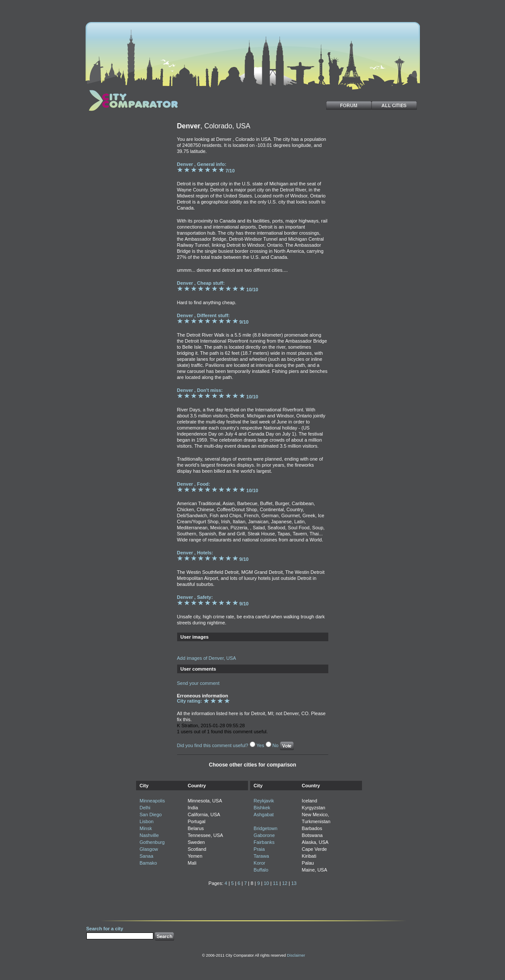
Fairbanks (264, 842)
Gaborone (264, 835)
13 (294, 883)
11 (276, 883)
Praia (259, 849)
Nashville (149, 835)
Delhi (145, 808)
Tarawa (261, 856)
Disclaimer (296, 955)
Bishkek (262, 808)
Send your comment (198, 683)
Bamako (148, 863)
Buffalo (261, 870)
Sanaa (146, 856)
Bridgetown (265, 828)
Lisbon (146, 821)
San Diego (151, 815)
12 (285, 883)
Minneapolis (152, 801)
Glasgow (149, 849)
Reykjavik (264, 801)
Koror (259, 863)
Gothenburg (152, 842)
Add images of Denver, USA (207, 658)
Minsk (146, 828)
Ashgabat (264, 815)
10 (266, 883)
